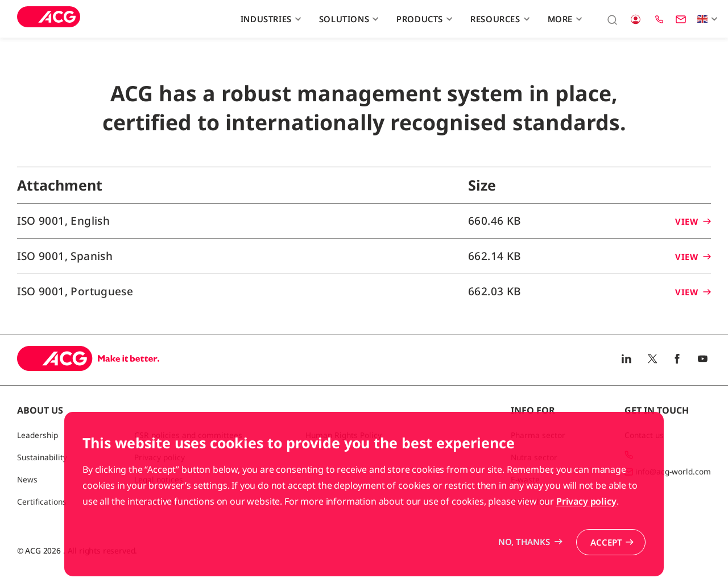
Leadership (38, 435)
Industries (269, 19)
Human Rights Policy (344, 435)
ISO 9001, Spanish (65, 256)
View (693, 221)
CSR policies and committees (188, 435)
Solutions (348, 19)
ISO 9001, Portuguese (75, 291)
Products (423, 19)
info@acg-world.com (673, 471)
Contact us (644, 435)
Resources (499, 19)
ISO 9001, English (63, 221)
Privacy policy (586, 532)
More (564, 19)
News (27, 479)
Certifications (42, 501)
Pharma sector (538, 435)
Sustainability (42, 457)
